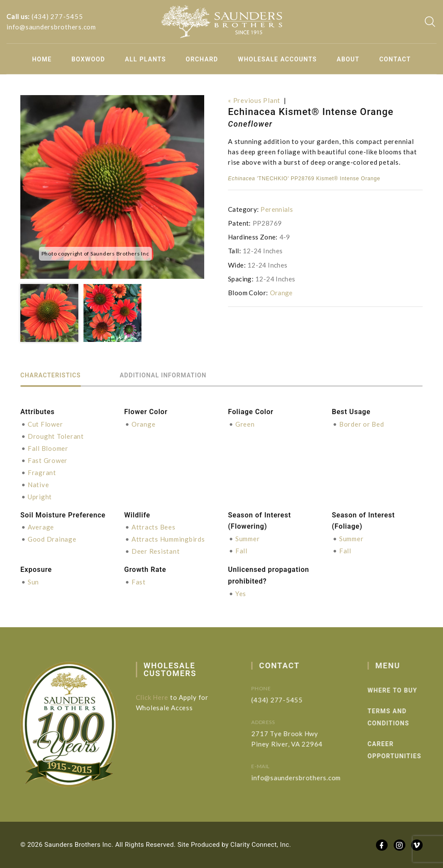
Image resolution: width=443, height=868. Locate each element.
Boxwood (88, 59)
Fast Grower (48, 460)
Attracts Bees (154, 527)
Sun (33, 582)
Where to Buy (407, 690)
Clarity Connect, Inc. (261, 845)
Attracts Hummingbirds (168, 539)
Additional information (163, 375)
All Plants (146, 59)
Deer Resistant (156, 551)
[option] (112, 187)
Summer (248, 539)
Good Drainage (52, 539)
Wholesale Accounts (278, 59)
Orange (281, 293)
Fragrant (42, 472)
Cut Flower (45, 424)
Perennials (277, 209)
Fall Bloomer (48, 448)
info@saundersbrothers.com (51, 27)
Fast (139, 582)
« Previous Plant (254, 100)
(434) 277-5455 (57, 16)
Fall (241, 551)
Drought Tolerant (56, 436)
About (348, 59)
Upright (40, 497)
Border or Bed (362, 424)
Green (245, 424)
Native (39, 485)
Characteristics (51, 375)
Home (42, 59)
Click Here (158, 697)
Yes (241, 594)
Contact (395, 59)
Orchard (202, 59)
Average (41, 527)
